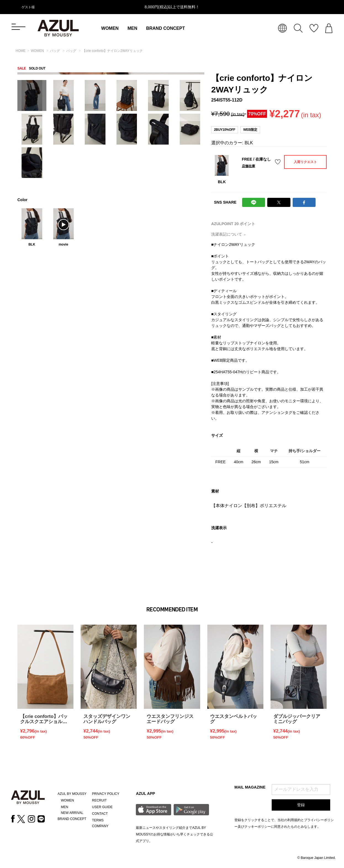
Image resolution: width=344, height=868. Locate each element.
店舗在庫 (248, 166)
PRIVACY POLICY (106, 794)
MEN (133, 28)
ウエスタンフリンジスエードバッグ (170, 719)
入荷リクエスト (305, 162)
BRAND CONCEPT (165, 28)
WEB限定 (250, 130)
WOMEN (110, 28)
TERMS (98, 820)
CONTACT (100, 814)
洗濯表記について (229, 234)
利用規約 (294, 820)
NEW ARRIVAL (72, 813)
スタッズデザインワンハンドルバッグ (107, 719)
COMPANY (100, 826)
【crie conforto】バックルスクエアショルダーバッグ (44, 722)
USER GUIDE (102, 807)
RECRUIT (99, 800)
